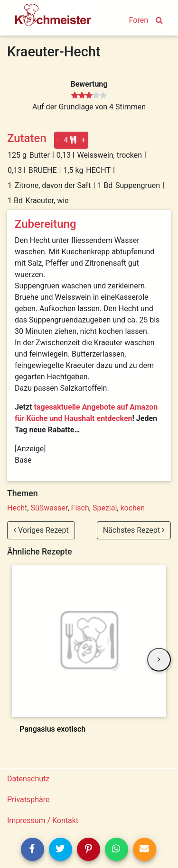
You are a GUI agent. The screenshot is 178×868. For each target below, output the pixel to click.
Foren (139, 20)
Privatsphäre (28, 800)
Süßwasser (49, 508)
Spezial (105, 508)
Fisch (80, 508)
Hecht (17, 508)
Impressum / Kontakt (43, 820)
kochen (132, 508)
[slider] (89, 96)
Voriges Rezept (41, 530)
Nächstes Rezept (134, 530)
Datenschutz (28, 779)
